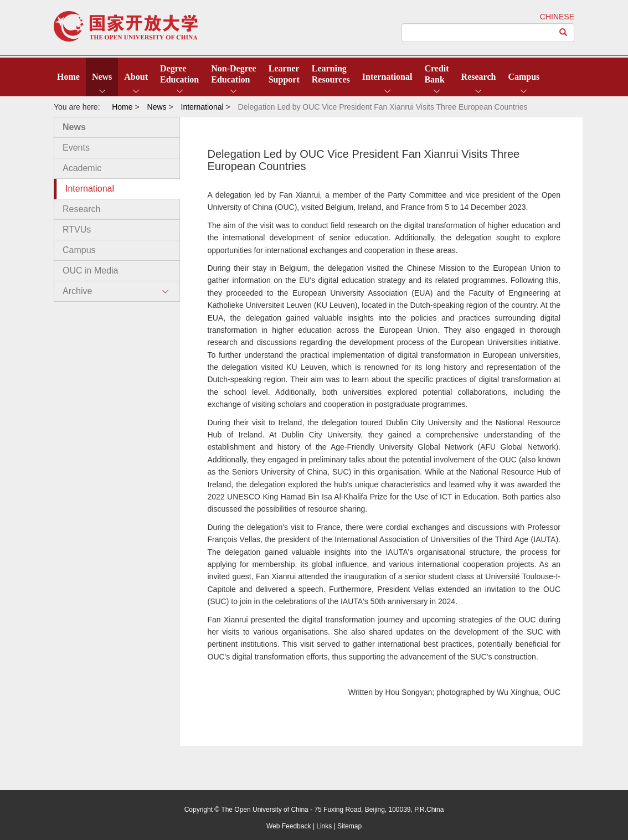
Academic (82, 168)
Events (76, 148)
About (136, 77)
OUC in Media (90, 270)
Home (68, 77)
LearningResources (331, 74)
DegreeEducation (179, 74)
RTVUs (77, 230)
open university (126, 26)
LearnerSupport (284, 74)
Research (479, 77)
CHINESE (557, 17)
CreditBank (436, 74)
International (387, 77)
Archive (77, 291)
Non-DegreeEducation (233, 74)
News (102, 77)
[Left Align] (563, 33)
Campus (524, 77)
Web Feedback (289, 826)
